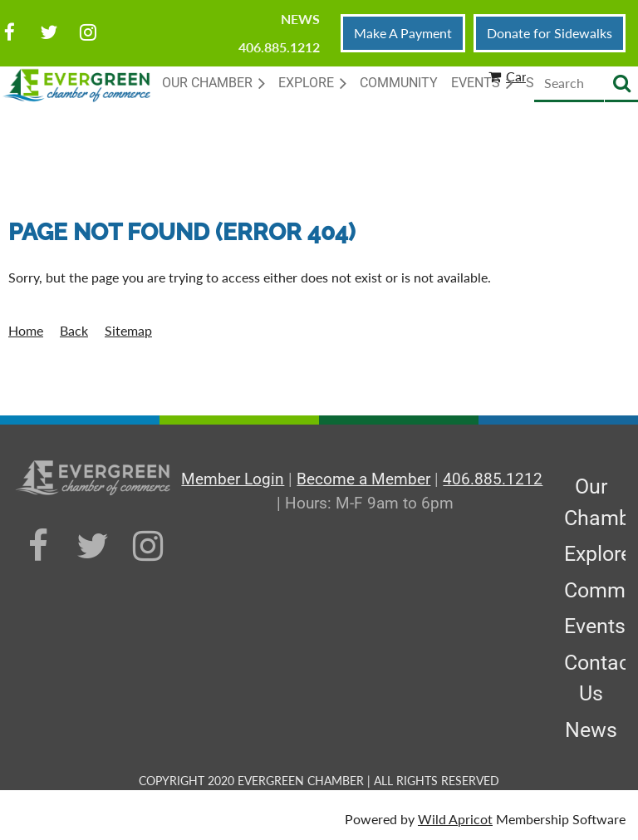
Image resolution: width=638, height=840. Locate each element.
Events (595, 626)
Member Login (233, 479)
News (300, 19)
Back (74, 330)
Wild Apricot (455, 819)
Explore (598, 554)
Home (26, 330)
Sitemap (128, 330)
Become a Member (363, 479)
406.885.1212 (279, 47)
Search (621, 84)
